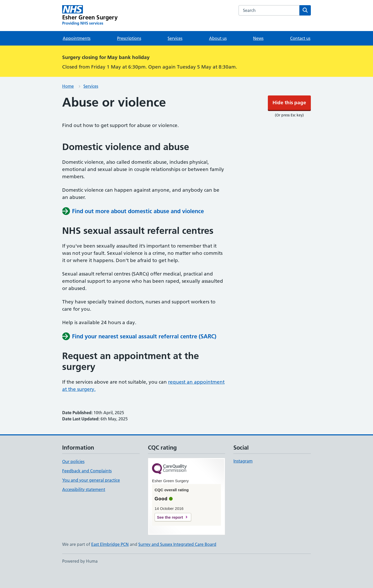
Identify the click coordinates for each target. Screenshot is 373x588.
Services (175, 54)
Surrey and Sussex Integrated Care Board (177, 560)
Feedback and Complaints (87, 486)
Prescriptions (129, 54)
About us (218, 54)
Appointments (77, 54)
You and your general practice (91, 496)
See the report (170, 533)
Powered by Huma (80, 577)
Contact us (300, 54)
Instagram (243, 477)
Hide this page (187, 8)
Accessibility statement (84, 505)
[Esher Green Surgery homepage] (90, 31)
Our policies (73, 477)
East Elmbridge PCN (110, 560)
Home (68, 102)
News (258, 54)
